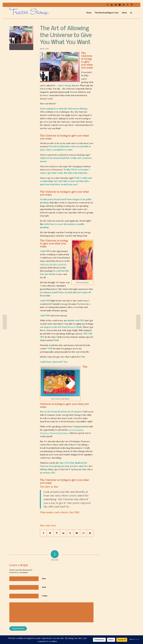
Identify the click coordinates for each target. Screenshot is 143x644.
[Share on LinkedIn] (63, 533)
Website (45, 596)
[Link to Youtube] (120, 5)
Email (44, 587)
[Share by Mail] (90, 533)
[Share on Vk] (77, 533)
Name (44, 579)
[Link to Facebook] (108, 5)
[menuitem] (89, 13)
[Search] (131, 13)
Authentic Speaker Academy (53, 264)
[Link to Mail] (116, 5)
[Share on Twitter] (50, 533)
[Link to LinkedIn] (112, 5)
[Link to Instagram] (124, 5)
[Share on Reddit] (83, 533)
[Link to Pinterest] (132, 5)
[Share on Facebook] (43, 533)
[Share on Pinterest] (57, 533)
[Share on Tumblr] (70, 533)
